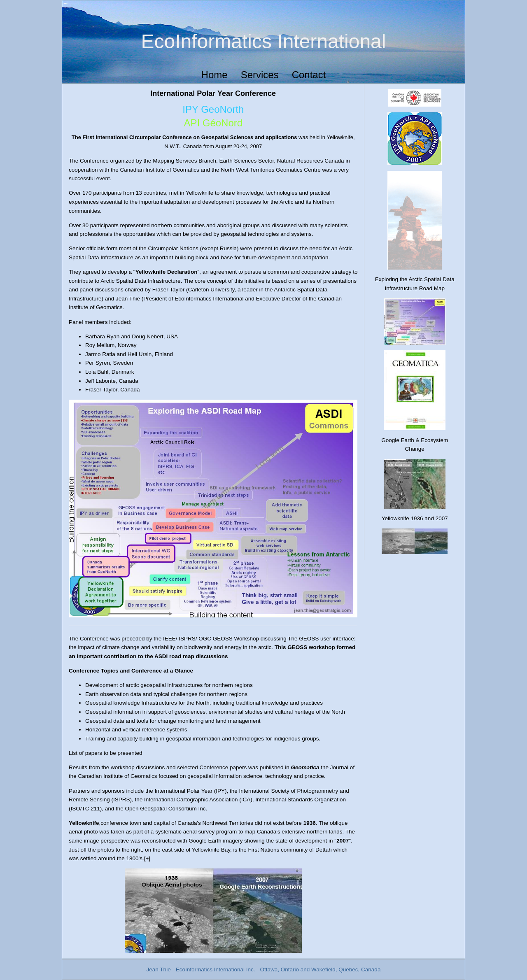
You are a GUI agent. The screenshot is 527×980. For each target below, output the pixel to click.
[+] (147, 858)
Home (215, 75)
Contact (309, 75)
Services (260, 75)
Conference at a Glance (162, 671)
